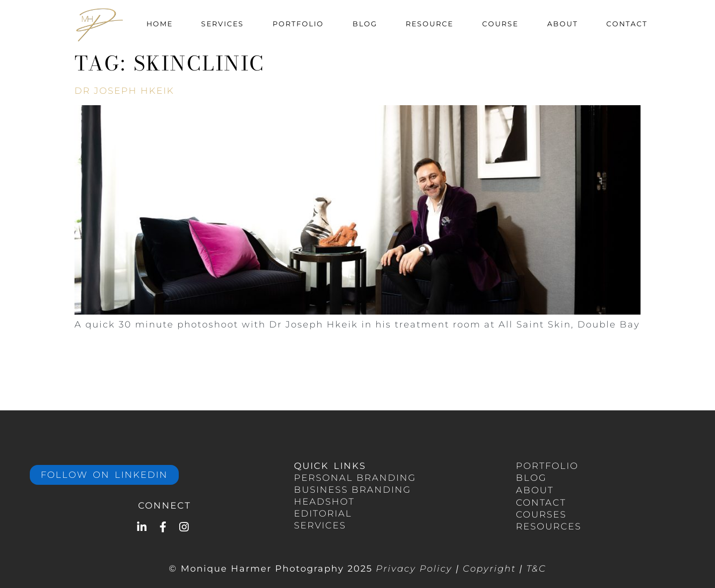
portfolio (547, 466)
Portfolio (298, 24)
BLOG (531, 478)
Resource (429, 24)
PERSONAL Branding (355, 478)
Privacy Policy (414, 569)
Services (222, 24)
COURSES (541, 515)
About (563, 24)
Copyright (489, 569)
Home (160, 24)
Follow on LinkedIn (104, 475)
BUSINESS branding (353, 490)
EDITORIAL (323, 514)
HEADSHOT (324, 502)
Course (500, 24)
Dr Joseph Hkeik (124, 91)
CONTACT (541, 503)
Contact (627, 24)
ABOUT (535, 490)
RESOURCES (549, 526)
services (320, 525)
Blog (365, 24)
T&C (536, 569)
